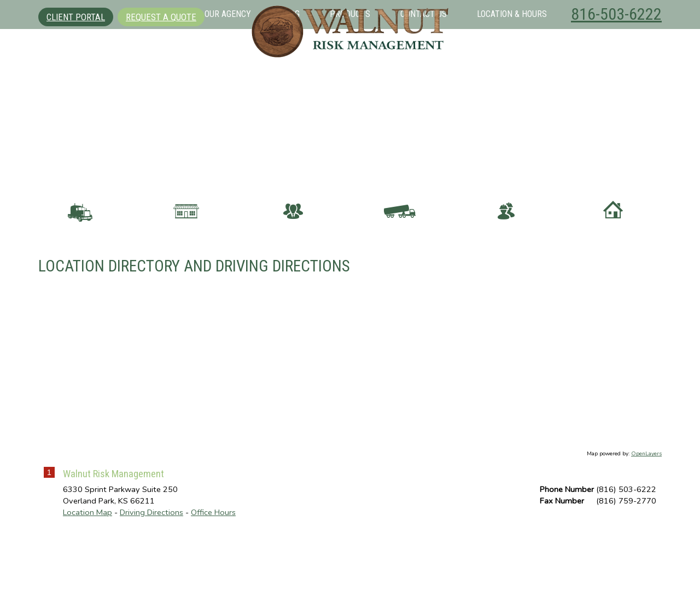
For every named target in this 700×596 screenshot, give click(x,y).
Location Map (87, 575)
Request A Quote (161, 17)
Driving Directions (151, 575)
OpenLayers (646, 517)
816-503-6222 (616, 14)
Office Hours (213, 575)
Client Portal (76, 17)
